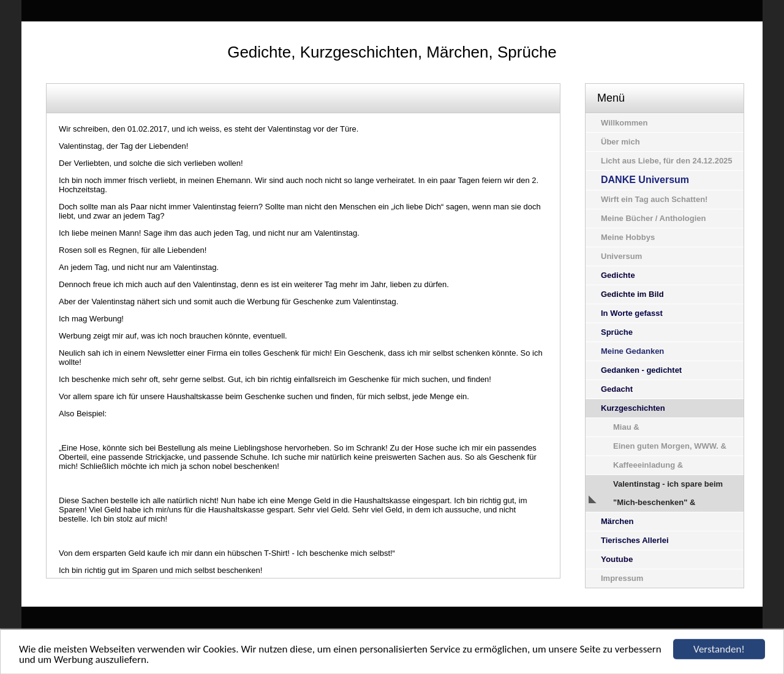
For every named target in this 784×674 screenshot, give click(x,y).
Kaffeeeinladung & (648, 465)
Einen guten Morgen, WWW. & (670, 446)
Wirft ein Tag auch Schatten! (654, 199)
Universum (621, 256)
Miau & (626, 427)
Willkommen (624, 123)
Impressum (622, 578)
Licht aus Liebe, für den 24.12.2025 (667, 161)
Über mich (620, 142)
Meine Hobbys (628, 237)
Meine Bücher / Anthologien (653, 218)
